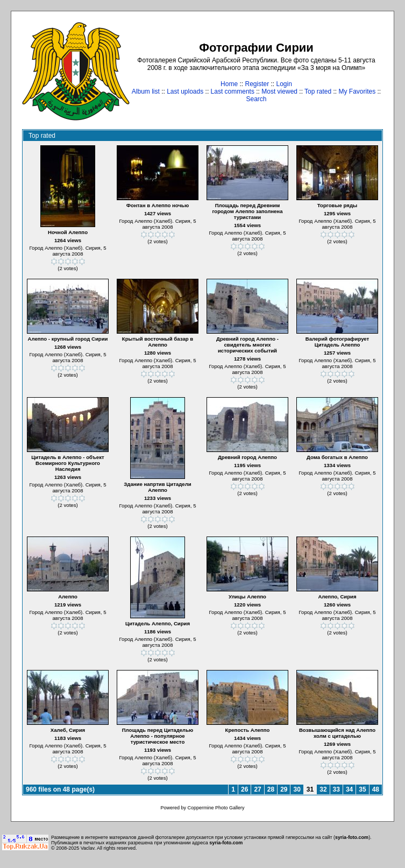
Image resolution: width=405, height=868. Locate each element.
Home (229, 84)
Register (257, 84)
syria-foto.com (352, 837)
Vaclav (88, 848)
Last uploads (185, 91)
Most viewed (279, 91)
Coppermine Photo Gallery (216, 808)
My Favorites (357, 91)
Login (284, 84)
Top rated (318, 91)
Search (256, 99)
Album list (146, 91)
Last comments (233, 91)
